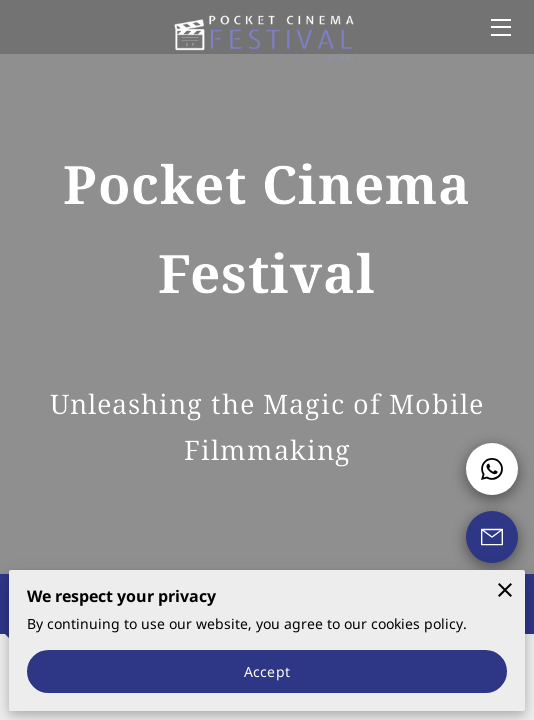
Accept (267, 671)
